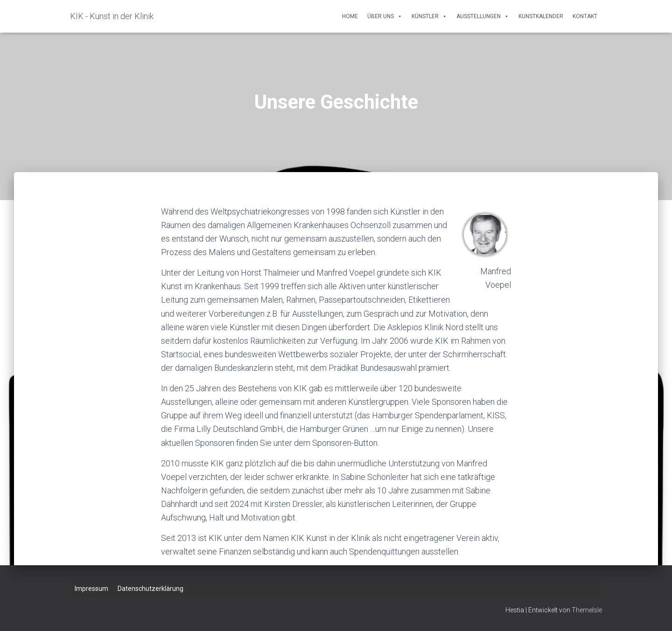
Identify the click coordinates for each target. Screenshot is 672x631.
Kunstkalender (541, 16)
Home (350, 16)
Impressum (91, 589)
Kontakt (585, 16)
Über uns (385, 16)
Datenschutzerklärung (150, 589)
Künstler (429, 16)
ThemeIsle (587, 610)
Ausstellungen (483, 16)
